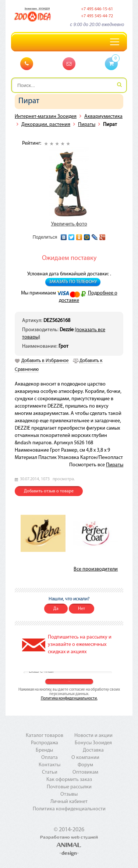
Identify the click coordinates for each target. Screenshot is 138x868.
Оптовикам (85, 772)
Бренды (44, 750)
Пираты (87, 125)
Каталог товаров (45, 736)
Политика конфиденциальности (69, 809)
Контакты (49, 765)
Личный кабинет (69, 802)
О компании (85, 758)
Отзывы (69, 794)
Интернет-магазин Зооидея (46, 117)
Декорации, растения (46, 125)
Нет (82, 609)
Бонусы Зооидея (93, 743)
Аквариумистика (103, 117)
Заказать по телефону (73, 282)
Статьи (50, 772)
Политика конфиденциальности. (69, 699)
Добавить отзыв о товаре (49, 491)
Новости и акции (93, 736)
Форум (85, 765)
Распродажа (45, 743)
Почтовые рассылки (69, 787)
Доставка (93, 750)
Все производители (96, 569)
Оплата (49, 758)
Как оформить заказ (69, 780)
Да (56, 609)
